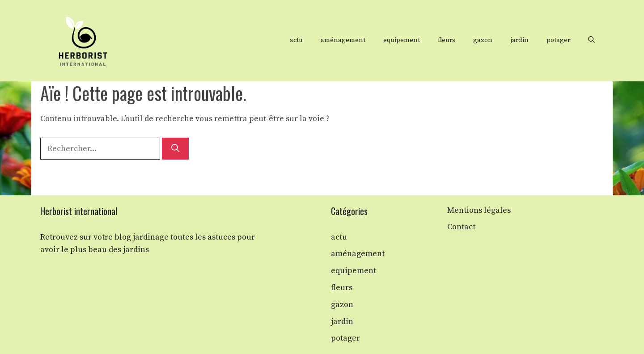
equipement (402, 40)
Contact (461, 227)
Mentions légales (479, 210)
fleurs (447, 40)
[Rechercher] (175, 149)
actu (296, 40)
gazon (483, 40)
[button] (591, 40)
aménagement (343, 40)
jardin (519, 40)
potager (558, 40)
